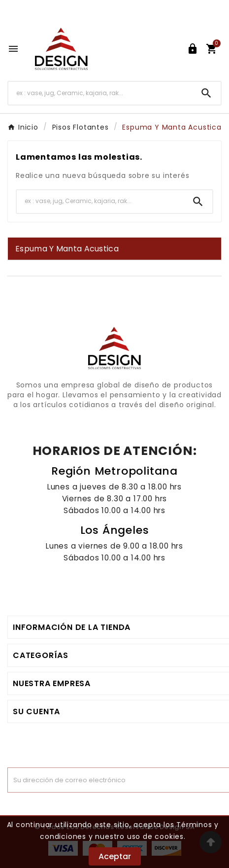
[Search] (206, 93)
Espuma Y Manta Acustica (67, 249)
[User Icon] (193, 49)
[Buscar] (100, 93)
